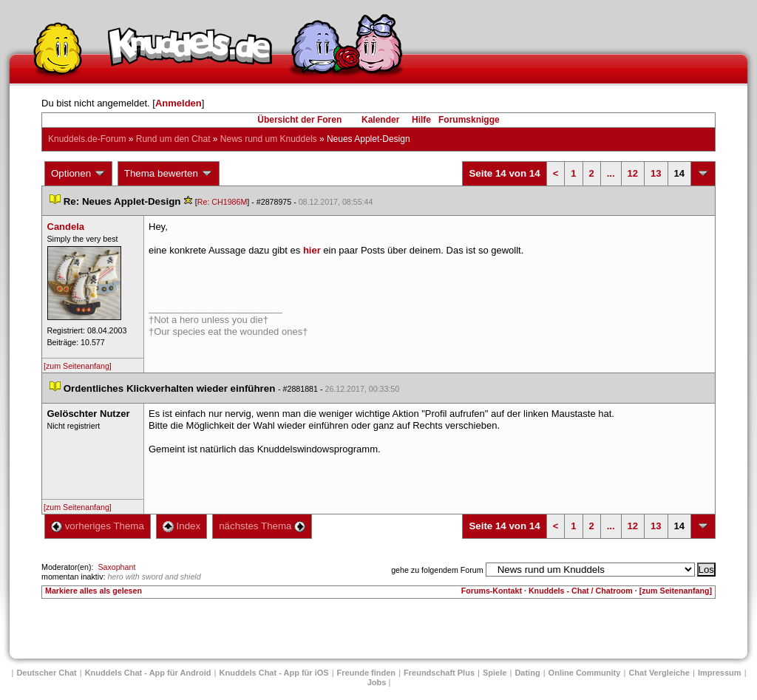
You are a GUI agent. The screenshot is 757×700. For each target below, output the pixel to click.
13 (656, 173)
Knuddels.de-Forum (87, 139)
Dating (527, 673)
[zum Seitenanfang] (78, 366)
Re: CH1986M (223, 202)
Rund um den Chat (173, 139)
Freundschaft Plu (439, 673)
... (611, 173)
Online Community (585, 673)
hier (312, 250)
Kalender (380, 120)
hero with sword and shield (154, 577)
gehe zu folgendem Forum (437, 570)
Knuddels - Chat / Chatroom (581, 591)
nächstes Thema (262, 526)
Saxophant (116, 567)
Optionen (78, 174)
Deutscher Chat (46, 673)
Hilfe (421, 120)
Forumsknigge (469, 120)
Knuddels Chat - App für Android (148, 673)
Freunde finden (366, 673)
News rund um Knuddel (269, 139)
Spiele (495, 673)
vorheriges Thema (98, 526)
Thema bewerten (169, 174)
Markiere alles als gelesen (94, 591)
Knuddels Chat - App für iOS (274, 673)
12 (633, 173)
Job (377, 682)
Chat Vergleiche (659, 673)
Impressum (720, 673)
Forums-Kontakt (492, 591)
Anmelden (179, 103)
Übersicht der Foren (299, 120)
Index (181, 526)
